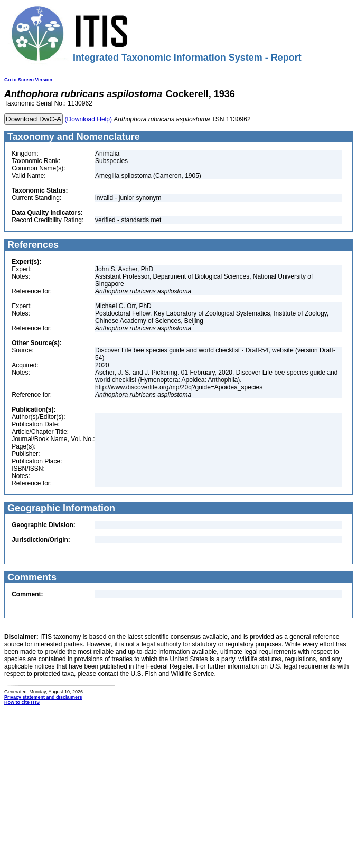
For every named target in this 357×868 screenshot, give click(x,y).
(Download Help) (88, 119)
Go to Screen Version (28, 80)
